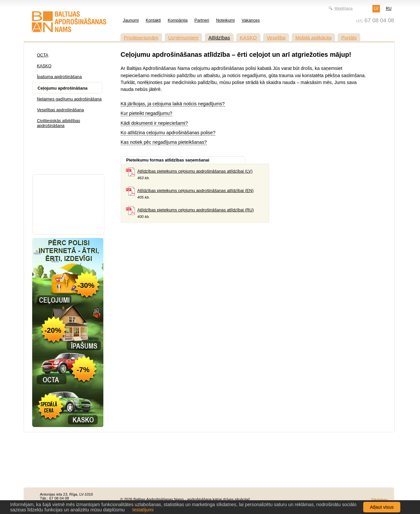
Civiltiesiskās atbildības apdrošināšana (59, 123)
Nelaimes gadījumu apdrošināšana (69, 99)
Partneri (202, 20)
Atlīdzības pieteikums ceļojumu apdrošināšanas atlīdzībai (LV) (195, 171)
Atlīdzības (219, 38)
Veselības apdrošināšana (61, 110)
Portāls (349, 38)
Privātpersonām (141, 38)
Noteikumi (225, 20)
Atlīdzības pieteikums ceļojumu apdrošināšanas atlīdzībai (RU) (196, 210)
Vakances (251, 20)
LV (376, 9)
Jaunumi (131, 20)
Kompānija (178, 20)
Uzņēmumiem (184, 38)
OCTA (43, 55)
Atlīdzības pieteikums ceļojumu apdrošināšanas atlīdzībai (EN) (196, 191)
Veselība (276, 38)
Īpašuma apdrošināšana (60, 77)
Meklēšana (343, 8)
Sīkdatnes (379, 500)
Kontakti (153, 20)
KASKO (248, 38)
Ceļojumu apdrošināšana (63, 88)
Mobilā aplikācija (313, 38)
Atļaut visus (382, 507)
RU (389, 9)
